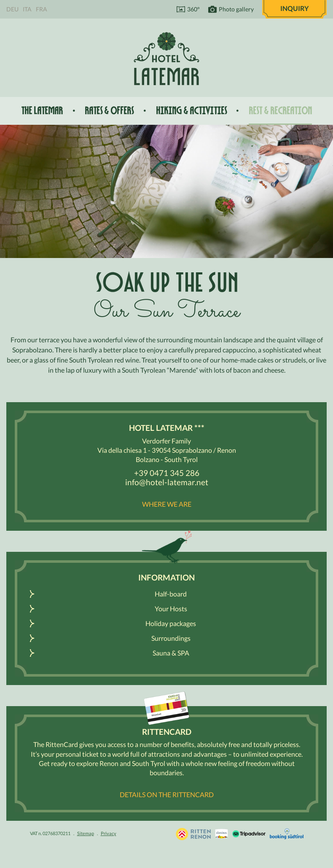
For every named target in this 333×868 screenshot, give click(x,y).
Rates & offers (109, 111)
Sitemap (86, 833)
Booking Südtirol (287, 834)
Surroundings (171, 638)
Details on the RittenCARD (167, 794)
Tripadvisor (249, 834)
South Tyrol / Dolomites (222, 834)
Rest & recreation (280, 111)
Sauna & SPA (171, 653)
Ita (27, 9)
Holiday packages (171, 623)
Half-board (171, 594)
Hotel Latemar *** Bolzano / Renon (166, 58)
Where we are (167, 504)
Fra (42, 9)
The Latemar (42, 111)
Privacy (109, 833)
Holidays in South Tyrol (193, 834)
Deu (12, 9)
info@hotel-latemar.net (167, 482)
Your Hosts (171, 609)
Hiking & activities (191, 111)
